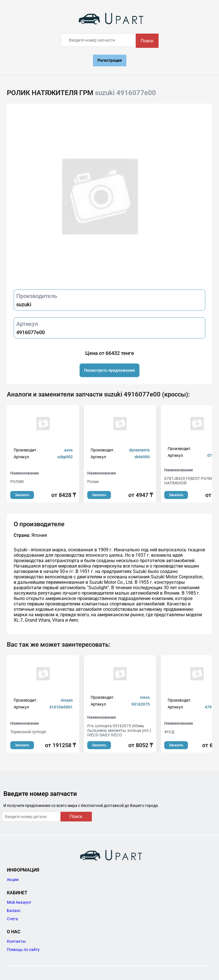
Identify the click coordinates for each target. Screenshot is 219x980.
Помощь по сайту (23, 950)
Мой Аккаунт (19, 902)
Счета (12, 919)
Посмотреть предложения (109, 370)
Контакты (16, 941)
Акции (13, 880)
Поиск (147, 41)
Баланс (14, 911)
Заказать (22, 495)
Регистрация (110, 60)
